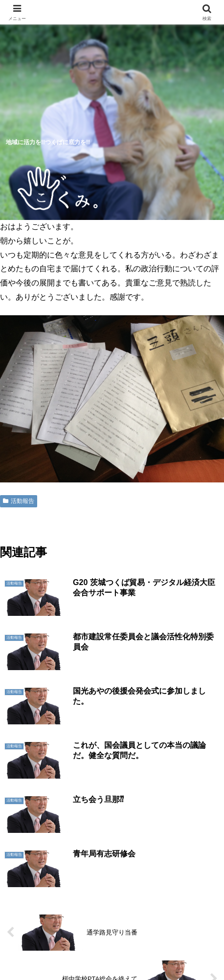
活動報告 (19, 501)
